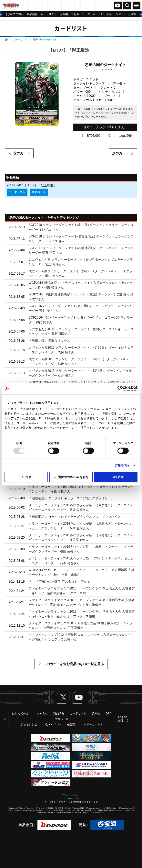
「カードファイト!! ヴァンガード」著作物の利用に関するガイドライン (71, 802)
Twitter (63, 697)
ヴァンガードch (118, 5)
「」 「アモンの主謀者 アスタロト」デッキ (59, 582)
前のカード (22, 153)
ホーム (6, 39)
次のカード (121, 153)
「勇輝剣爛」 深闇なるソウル (49, 341)
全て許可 (118, 477)
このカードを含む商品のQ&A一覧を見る (74, 664)
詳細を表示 (123, 465)
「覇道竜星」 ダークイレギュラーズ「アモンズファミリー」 (71, 498)
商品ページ (39, 192)
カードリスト (20, 39)
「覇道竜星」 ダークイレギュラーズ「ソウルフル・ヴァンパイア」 (76, 517)
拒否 (28, 477)
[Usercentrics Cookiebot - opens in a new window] (120, 388)
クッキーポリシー (71, 798)
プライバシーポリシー (71, 795)
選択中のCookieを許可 (73, 477)
